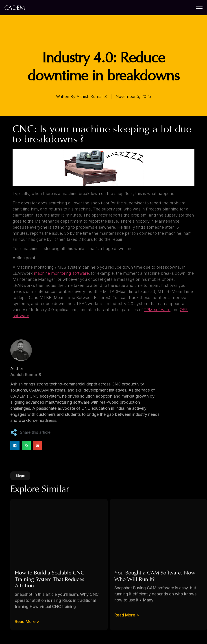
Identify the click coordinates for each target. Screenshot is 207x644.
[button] (15, 446)
